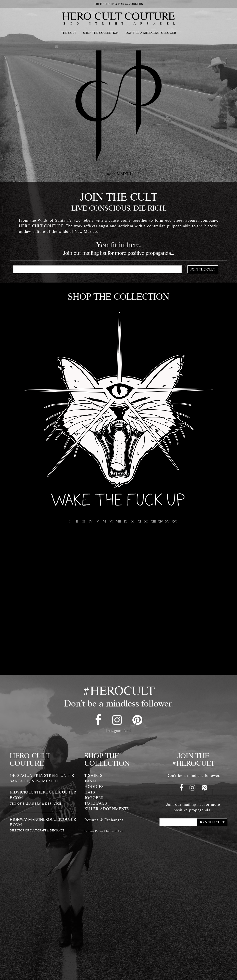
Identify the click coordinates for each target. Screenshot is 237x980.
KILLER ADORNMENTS (107, 809)
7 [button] (112, 521)
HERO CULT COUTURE (118, 16)
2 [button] (77, 521)
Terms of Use (114, 831)
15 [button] (167, 521)
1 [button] (70, 521)
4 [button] (91, 521)
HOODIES (94, 787)
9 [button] (125, 521)
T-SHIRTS (94, 775)
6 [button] (105, 521)
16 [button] (174, 521)
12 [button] (146, 521)
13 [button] (153, 521)
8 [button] (118, 521)
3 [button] (84, 521)
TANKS (91, 781)
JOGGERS (94, 798)
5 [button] (98, 521)
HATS (90, 792)
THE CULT (69, 33)
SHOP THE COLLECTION (101, 33)
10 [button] (132, 521)
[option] (118, 408)
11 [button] (139, 521)
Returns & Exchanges (104, 820)
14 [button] (160, 521)
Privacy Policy (94, 831)
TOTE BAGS (96, 803)
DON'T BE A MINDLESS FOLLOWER (151, 33)
